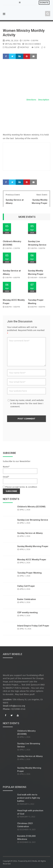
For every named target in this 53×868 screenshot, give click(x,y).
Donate (44, 3)
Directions (31, 100)
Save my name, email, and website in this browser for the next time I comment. (27, 403)
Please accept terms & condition (20, 487)
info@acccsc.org (17, 706)
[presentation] (29, 431)
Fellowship (11, 47)
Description (44, 100)
